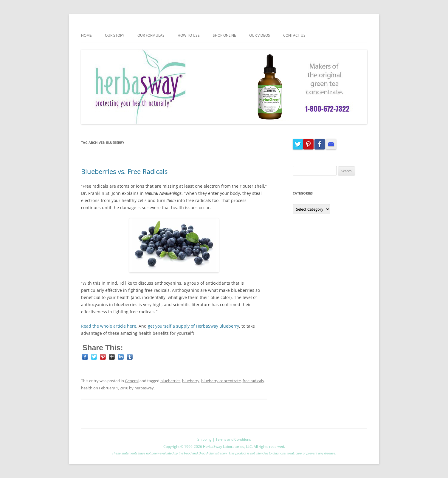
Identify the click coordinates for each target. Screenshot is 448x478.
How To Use (189, 35)
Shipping (204, 439)
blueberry (191, 381)
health (87, 388)
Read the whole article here (109, 326)
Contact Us (294, 35)
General (132, 381)
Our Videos (260, 35)
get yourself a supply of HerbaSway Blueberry (193, 326)
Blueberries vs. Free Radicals (124, 171)
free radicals (253, 381)
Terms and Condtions (233, 439)
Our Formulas (151, 35)
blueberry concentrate (221, 381)
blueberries (170, 381)
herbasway (144, 388)
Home (86, 35)
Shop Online (224, 35)
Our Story (115, 35)
